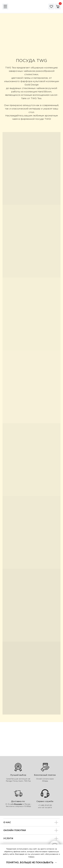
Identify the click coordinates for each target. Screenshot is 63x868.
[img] (5, 7)
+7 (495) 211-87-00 (45, 805)
